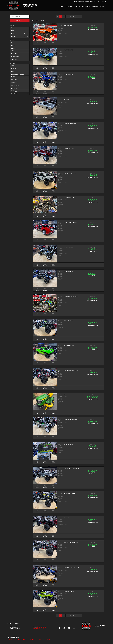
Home (10, 640)
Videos (48, 640)
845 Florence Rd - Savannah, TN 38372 (85, 1)
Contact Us (33, 640)
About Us (25, 640)
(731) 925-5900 (102, 1)
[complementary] (108, 639)
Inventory (17, 640)
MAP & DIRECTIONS (39, 629)
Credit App (41, 640)
